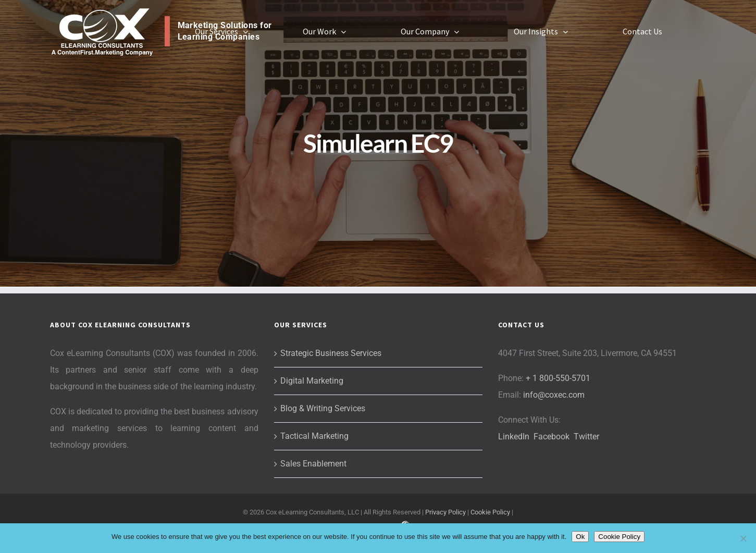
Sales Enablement (313, 464)
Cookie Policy (490, 512)
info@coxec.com (554, 395)
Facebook (551, 437)
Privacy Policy (445, 512)
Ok (580, 537)
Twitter (586, 437)
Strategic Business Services (331, 353)
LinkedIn (514, 437)
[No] (743, 538)
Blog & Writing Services (323, 408)
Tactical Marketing (314, 436)
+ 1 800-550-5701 (558, 378)
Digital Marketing (312, 381)
